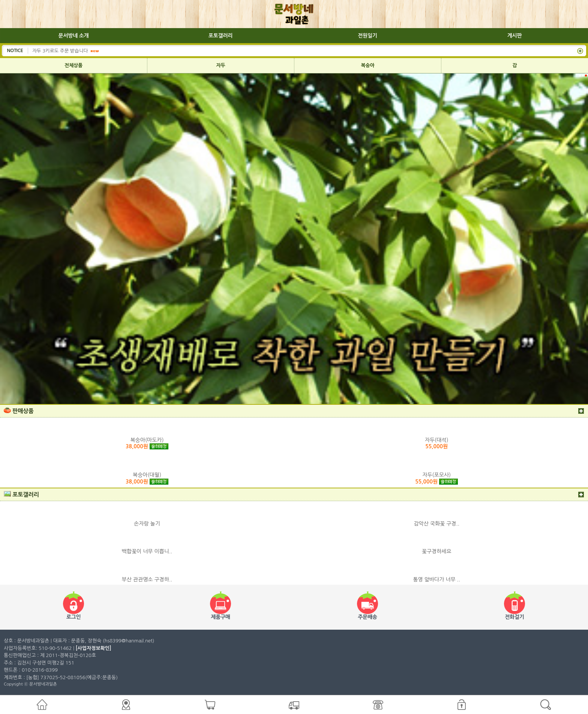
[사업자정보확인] (94, 648)
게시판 (515, 36)
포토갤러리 (220, 36)
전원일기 (367, 36)
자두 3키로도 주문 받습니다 (61, 50)
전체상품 (73, 65)
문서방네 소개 (74, 36)
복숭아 (368, 65)
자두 (221, 65)
